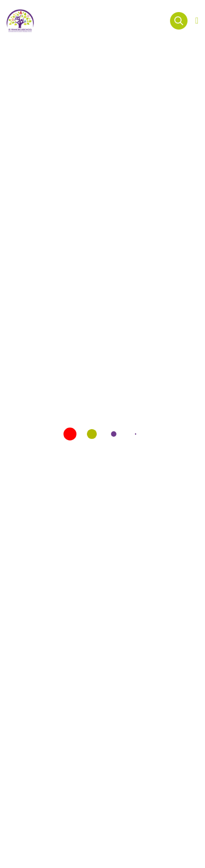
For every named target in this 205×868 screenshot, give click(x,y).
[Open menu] (197, 21)
